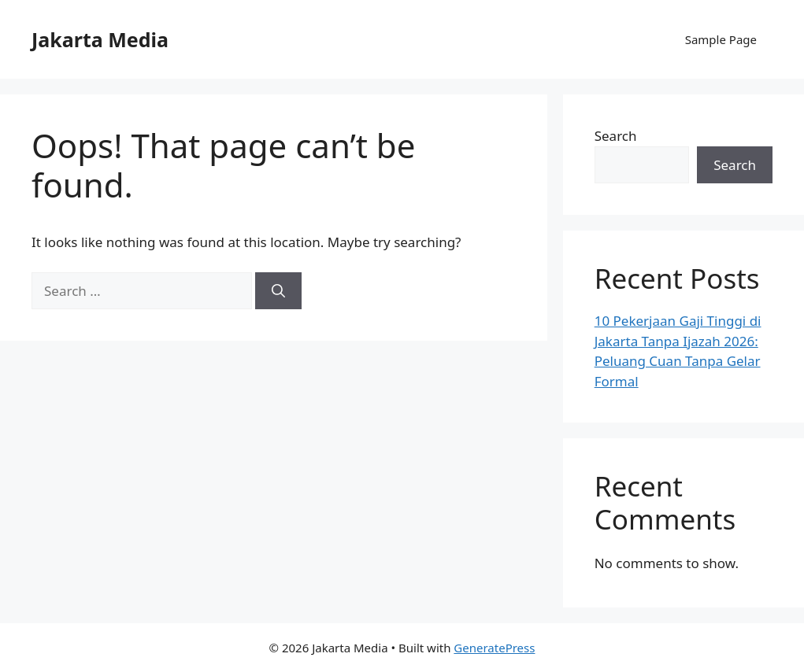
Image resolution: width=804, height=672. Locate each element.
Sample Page (721, 39)
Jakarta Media (100, 39)
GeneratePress (494, 648)
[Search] (278, 291)
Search (616, 136)
